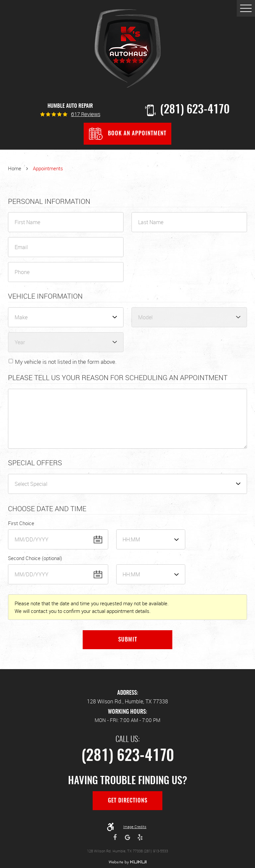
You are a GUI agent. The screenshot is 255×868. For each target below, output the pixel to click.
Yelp (140, 837)
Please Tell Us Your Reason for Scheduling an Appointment (118, 378)
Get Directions (128, 801)
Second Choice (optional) (35, 558)
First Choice (21, 523)
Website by (127, 862)
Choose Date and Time (47, 509)
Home (15, 168)
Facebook (115, 837)
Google (127, 837)
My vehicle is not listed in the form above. (66, 362)
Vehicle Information (45, 296)
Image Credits (135, 827)
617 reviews (86, 115)
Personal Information (49, 202)
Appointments (48, 168)
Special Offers (35, 463)
